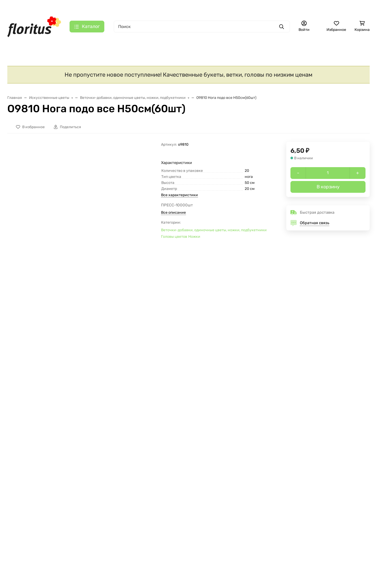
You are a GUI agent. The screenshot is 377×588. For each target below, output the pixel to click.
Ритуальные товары (224, 44)
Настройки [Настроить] (33, 567)
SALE (13, 467)
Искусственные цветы (99, 44)
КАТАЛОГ (17, 458)
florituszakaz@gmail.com (308, 478)
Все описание (173, 214)
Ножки (194, 238)
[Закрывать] (122, 503)
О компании (115, 7)
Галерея (163, 7)
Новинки (51, 44)
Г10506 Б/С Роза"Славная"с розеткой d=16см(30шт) (114, 359)
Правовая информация (153, 474)
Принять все (101, 567)
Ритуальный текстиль (162, 44)
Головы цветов (174, 238)
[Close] (363, 562)
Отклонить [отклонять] (67, 567)
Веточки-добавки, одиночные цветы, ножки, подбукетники (214, 232)
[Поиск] (202, 27)
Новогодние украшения (32, 484)
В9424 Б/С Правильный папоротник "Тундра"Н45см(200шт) (257, 362)
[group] (94, 175)
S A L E (19, 44)
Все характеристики (179, 197)
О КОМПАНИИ (83, 458)
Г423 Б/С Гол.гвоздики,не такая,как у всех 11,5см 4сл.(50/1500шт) (40, 362)
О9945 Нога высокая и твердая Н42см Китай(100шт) (181, 362)
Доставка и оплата (82, 7)
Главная (52, 7)
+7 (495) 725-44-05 (220, 7)
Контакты (141, 7)
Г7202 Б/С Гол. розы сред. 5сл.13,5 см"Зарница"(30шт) (335, 359)
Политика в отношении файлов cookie (52, 554)
